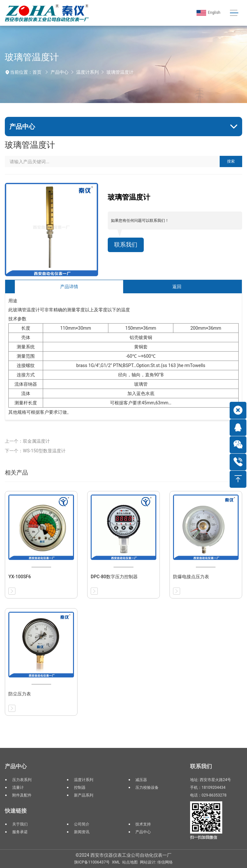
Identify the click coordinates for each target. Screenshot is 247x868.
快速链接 (16, 811)
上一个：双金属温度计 (27, 441)
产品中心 (59, 72)
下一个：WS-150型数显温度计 (35, 451)
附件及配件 (22, 795)
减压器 (141, 780)
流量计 (18, 788)
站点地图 (130, 862)
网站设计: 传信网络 (156, 862)
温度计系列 (87, 72)
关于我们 (20, 824)
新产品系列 (84, 795)
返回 (177, 287)
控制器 (80, 788)
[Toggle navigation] (234, 13)
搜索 (231, 161)
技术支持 (143, 824)
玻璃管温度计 (120, 72)
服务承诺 (20, 832)
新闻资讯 (82, 832)
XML (116, 862)
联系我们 (126, 245)
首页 (37, 72)
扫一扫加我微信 (204, 837)
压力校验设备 (147, 788)
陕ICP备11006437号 (92, 862)
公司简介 (82, 824)
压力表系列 (22, 780)
